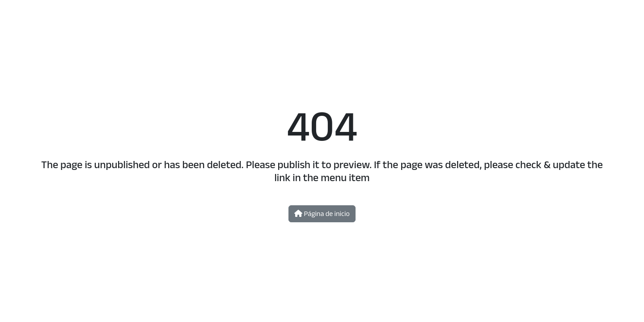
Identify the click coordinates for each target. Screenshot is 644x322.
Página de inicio (322, 214)
